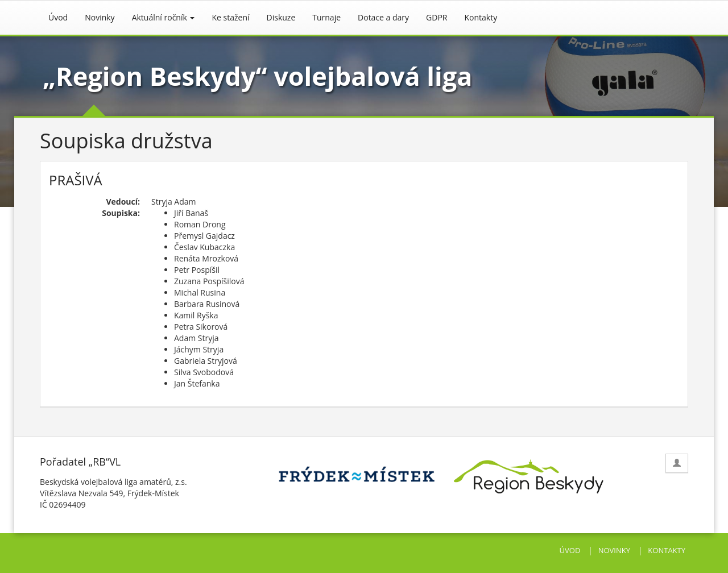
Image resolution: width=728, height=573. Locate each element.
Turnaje (326, 17)
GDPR (437, 17)
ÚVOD (570, 550)
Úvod (58, 17)
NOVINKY (614, 550)
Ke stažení (230, 17)
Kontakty (481, 17)
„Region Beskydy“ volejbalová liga (257, 76)
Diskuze (281, 17)
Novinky (100, 17)
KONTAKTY (667, 550)
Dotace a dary (383, 17)
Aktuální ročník (164, 17)
